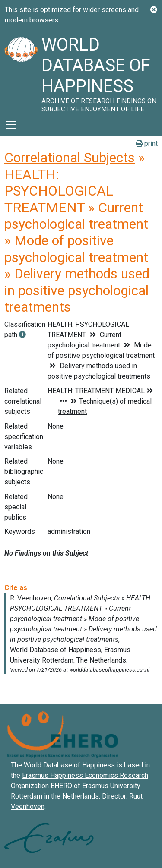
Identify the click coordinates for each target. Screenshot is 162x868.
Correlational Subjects (70, 158)
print (147, 144)
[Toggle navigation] (11, 125)
